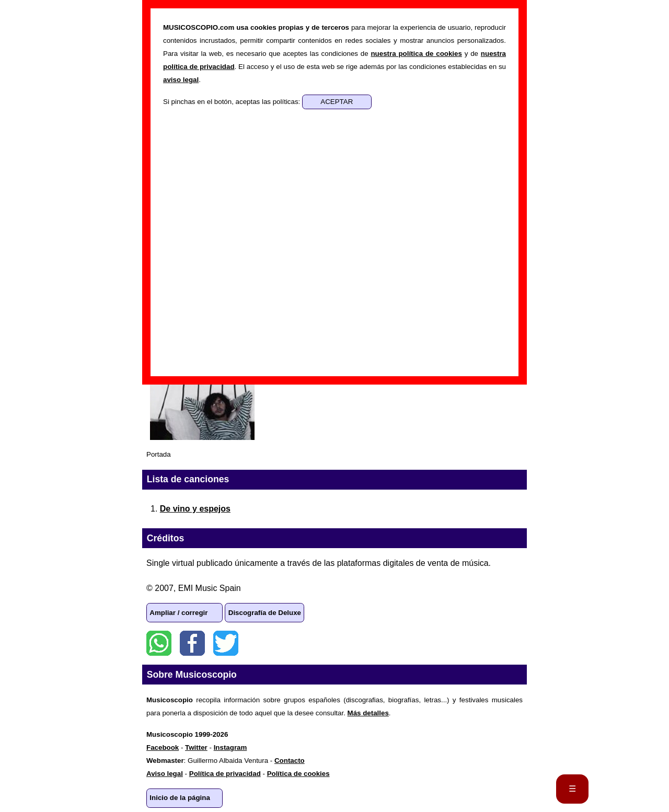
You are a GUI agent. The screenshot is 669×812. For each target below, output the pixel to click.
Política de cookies (298, 774)
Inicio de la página (180, 798)
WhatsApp (159, 643)
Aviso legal (165, 774)
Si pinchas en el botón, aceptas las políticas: (233, 102)
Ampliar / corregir (178, 613)
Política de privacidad (225, 774)
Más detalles (368, 713)
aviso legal (181, 80)
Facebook (192, 643)
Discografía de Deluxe (265, 613)
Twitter (226, 643)
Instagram (230, 747)
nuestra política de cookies (416, 54)
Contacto (290, 761)
